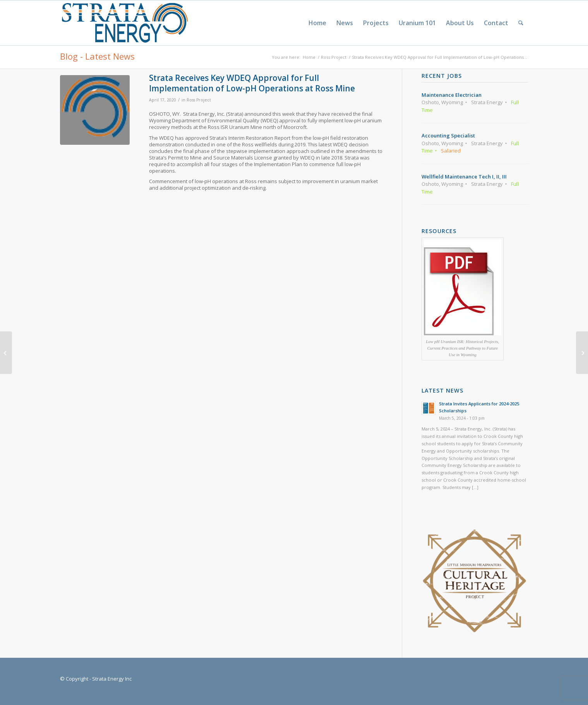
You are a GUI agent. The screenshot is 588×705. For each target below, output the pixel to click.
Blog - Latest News (97, 56)
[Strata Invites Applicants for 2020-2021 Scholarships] (6, 353)
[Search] (521, 23)
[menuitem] (317, 23)
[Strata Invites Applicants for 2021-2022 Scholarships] (582, 353)
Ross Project (199, 100)
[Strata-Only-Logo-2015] (124, 23)
